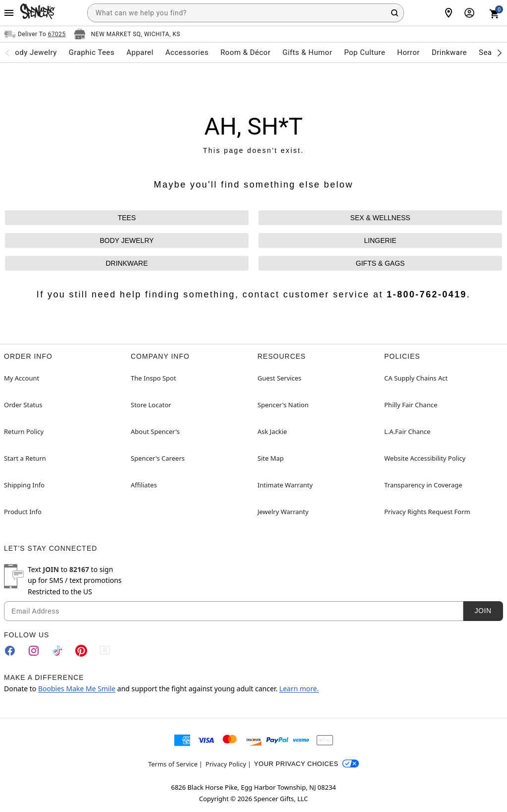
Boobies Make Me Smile (77, 689)
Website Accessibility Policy (425, 458)
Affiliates (144, 485)
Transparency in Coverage (423, 485)
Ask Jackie (272, 431)
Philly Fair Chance (411, 405)
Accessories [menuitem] (187, 52)
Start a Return (25, 458)
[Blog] (105, 651)
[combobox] (246, 13)
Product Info (23, 512)
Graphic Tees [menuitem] (92, 52)
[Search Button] (395, 13)
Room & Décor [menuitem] (245, 52)
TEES (127, 218)
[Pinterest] (81, 651)
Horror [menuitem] (408, 52)
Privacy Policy (226, 764)
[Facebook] (10, 651)
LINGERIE (380, 240)
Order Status (23, 405)
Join (483, 611)
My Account (22, 378)
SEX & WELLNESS (380, 218)
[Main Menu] (9, 13)
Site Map (271, 458)
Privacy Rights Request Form (427, 512)
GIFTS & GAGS (380, 263)
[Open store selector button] (127, 34)
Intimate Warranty (285, 485)
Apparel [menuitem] (140, 52)
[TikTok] (57, 651)
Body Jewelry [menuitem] (33, 52)
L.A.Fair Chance (407, 431)
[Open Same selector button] (35, 34)
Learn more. (299, 689)
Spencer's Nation (283, 405)
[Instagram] (34, 651)
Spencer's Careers (158, 458)
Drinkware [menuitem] (449, 52)
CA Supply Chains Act (416, 378)
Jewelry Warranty (283, 512)
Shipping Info (24, 485)
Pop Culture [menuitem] (365, 52)
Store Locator (151, 405)
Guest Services (279, 378)
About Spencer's (155, 431)
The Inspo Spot (153, 378)
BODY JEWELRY (127, 240)
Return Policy (24, 431)
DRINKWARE (127, 263)
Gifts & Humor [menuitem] (307, 52)
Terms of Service (173, 764)
